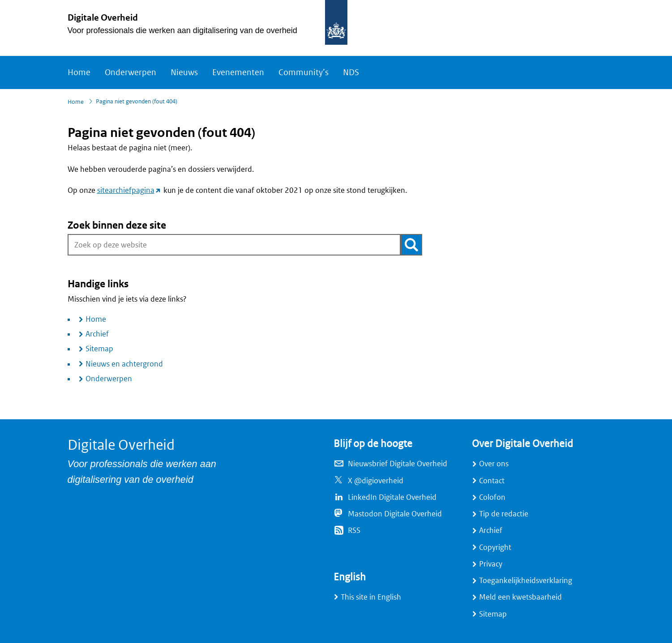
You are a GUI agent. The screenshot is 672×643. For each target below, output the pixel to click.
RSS (354, 530)
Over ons (494, 464)
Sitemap (99, 349)
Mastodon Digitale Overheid (395, 514)
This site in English (371, 597)
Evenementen (238, 72)
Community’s (304, 72)
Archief (97, 334)
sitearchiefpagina (129, 190)
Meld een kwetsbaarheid (520, 597)
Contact (492, 481)
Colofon (492, 497)
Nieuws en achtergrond (124, 364)
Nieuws (184, 72)
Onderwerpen (131, 72)
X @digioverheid (376, 481)
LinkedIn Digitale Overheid (392, 497)
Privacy (491, 564)
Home (79, 72)
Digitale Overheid (103, 18)
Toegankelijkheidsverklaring (526, 581)
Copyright (495, 547)
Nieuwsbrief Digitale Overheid (398, 464)
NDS (351, 72)
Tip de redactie (504, 514)
